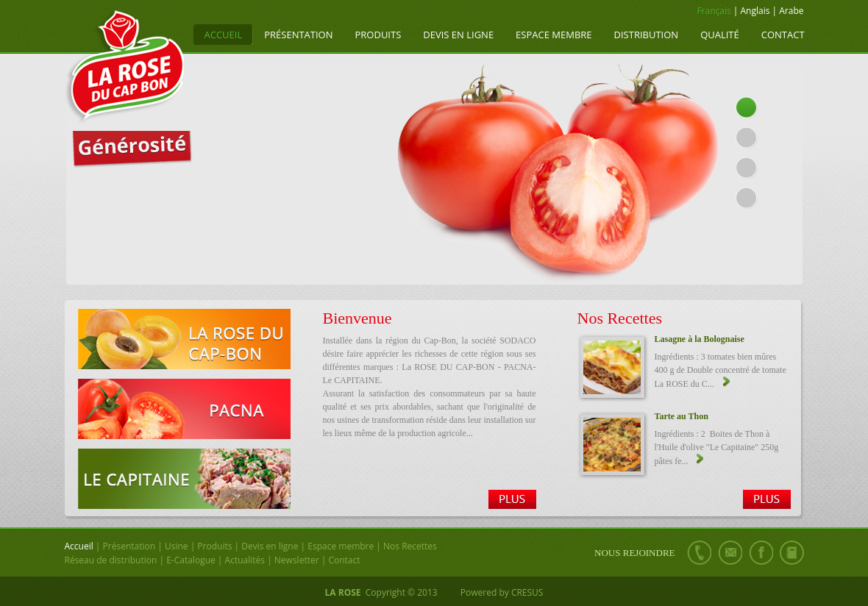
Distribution (647, 35)
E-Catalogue (191, 560)
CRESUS (527, 592)
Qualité (720, 35)
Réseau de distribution (111, 560)
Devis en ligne (458, 35)
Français (714, 11)
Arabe (791, 11)
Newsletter (297, 560)
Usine (177, 546)
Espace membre (554, 35)
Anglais (755, 11)
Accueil (224, 35)
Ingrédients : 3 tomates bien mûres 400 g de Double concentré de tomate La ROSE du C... (721, 370)
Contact (783, 35)
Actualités (245, 560)
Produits (378, 35)
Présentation (298, 35)
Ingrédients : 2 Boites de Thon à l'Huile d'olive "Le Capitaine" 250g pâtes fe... (717, 448)
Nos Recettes (410, 546)
